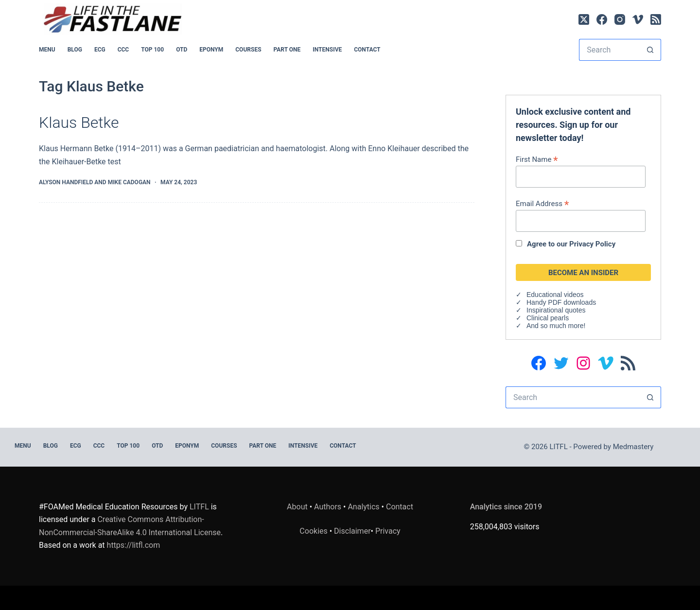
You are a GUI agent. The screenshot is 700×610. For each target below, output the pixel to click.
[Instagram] (620, 19)
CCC (123, 50)
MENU (47, 50)
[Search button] (650, 50)
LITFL (199, 507)
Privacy (388, 531)
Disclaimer (352, 531)
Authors (328, 507)
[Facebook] (602, 19)
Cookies (314, 531)
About (297, 507)
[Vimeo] (638, 19)
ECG (100, 50)
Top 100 (152, 50)
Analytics (363, 507)
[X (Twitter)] (584, 19)
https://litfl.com (134, 545)
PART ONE (287, 50)
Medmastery (633, 447)
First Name (537, 159)
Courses (248, 50)
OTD (182, 50)
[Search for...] (609, 50)
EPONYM (211, 50)
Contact (367, 50)
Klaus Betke (79, 122)
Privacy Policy (592, 244)
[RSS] (656, 19)
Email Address (542, 203)
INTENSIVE (327, 50)
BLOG (75, 50)
